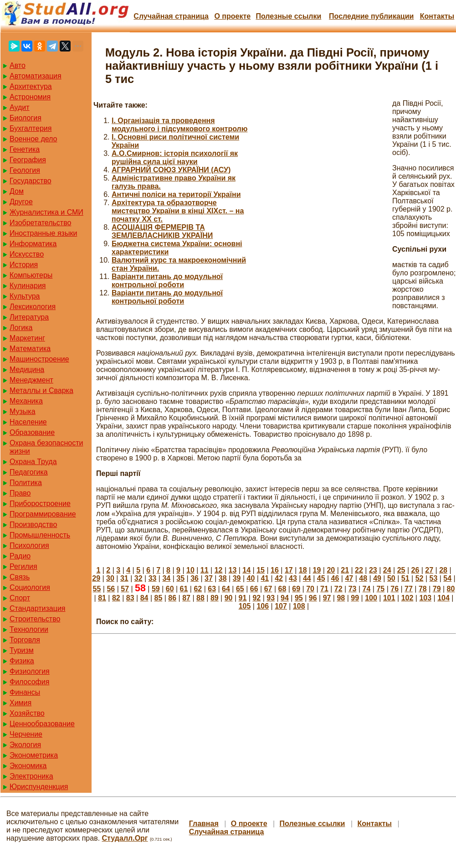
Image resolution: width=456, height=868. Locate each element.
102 (407, 598)
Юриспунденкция (39, 787)
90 (229, 598)
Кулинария (28, 286)
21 (345, 570)
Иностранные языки (43, 233)
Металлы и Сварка (41, 390)
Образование (32, 432)
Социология (30, 587)
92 (256, 598)
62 (198, 589)
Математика (30, 349)
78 (423, 589)
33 (153, 578)
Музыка (23, 411)
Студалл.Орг (125, 838)
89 (215, 598)
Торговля (25, 640)
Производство (33, 524)
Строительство (35, 619)
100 (371, 598)
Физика (22, 661)
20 (331, 570)
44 (307, 578)
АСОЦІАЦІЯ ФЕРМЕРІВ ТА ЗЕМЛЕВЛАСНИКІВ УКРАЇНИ (162, 231)
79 (437, 589)
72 (338, 589)
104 (443, 598)
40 (251, 578)
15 (261, 570)
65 (240, 589)
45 (321, 578)
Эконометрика (34, 755)
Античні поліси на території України (176, 194)
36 (195, 578)
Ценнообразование (42, 724)
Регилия (23, 566)
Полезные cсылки (288, 16)
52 (420, 578)
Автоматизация (36, 76)
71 (324, 589)
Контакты (437, 16)
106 (263, 606)
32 (138, 578)
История (24, 265)
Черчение (26, 734)
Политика (26, 483)
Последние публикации (371, 16)
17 (289, 570)
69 (296, 589)
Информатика (33, 244)
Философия (29, 682)
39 (237, 578)
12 (219, 570)
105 (245, 606)
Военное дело (33, 139)
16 (275, 570)
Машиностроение (39, 359)
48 (363, 578)
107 (281, 606)
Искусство (27, 254)
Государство (31, 181)
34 (166, 578)
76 (395, 589)
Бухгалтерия (31, 128)
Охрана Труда (33, 462)
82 (116, 598)
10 (190, 570)
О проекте (232, 16)
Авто (18, 65)
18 (303, 570)
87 (186, 598)
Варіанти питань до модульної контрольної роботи (167, 281)
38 (223, 578)
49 (377, 578)
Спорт (20, 598)
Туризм (22, 650)
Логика (21, 328)
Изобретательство (40, 223)
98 (341, 598)
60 (170, 589)
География (28, 160)
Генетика (25, 149)
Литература (29, 317)
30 (110, 578)
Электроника (31, 776)
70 (310, 589)
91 (243, 598)
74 (367, 589)
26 (415, 570)
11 (205, 570)
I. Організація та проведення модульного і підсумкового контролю (179, 125)
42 (279, 578)
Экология (25, 745)
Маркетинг (27, 338)
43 (293, 578)
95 (299, 598)
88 (200, 598)
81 (102, 598)
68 (282, 589)
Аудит (20, 107)
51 (405, 578)
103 (425, 598)
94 (285, 598)
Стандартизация (37, 608)
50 (391, 578)
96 (313, 598)
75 (380, 589)
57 (125, 589)
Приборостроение (40, 504)
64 (226, 589)
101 (389, 598)
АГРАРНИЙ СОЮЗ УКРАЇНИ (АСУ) (171, 170)
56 (111, 589)
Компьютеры (31, 275)
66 (254, 589)
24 (387, 570)
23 (373, 570)
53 (434, 578)
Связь (20, 577)
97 (327, 598)
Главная (204, 824)
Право (20, 493)
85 (159, 598)
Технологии (29, 629)
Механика (26, 401)
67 (268, 589)
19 (317, 570)
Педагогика (29, 472)
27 (429, 570)
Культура (25, 296)
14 (246, 570)
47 (349, 578)
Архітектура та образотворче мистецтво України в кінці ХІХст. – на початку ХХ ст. (178, 211)
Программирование (43, 514)
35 (180, 578)
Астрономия (30, 97)
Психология (29, 545)
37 (209, 578)
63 (212, 589)
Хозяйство (27, 713)
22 (359, 570)
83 (130, 598)
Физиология (30, 671)
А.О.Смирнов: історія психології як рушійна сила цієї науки (175, 158)
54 (447, 578)
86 (172, 598)
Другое (21, 202)
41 (265, 578)
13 (233, 570)
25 (401, 570)
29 (96, 578)
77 (409, 589)
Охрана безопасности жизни (46, 447)
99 (355, 598)
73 (353, 589)
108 (299, 606)
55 (97, 589)
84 (144, 598)
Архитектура (31, 86)
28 (443, 570)
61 (184, 589)
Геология (25, 170)
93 (271, 598)
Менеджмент (31, 380)
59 (156, 589)
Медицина (27, 369)
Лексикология (33, 307)
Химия (20, 703)
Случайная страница (171, 16)
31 (124, 578)
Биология (26, 118)
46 (335, 578)
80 (451, 589)
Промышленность (40, 535)
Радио (20, 556)
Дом (17, 191)
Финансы (25, 692)
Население (28, 422)
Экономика (28, 766)
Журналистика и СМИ (46, 212)
